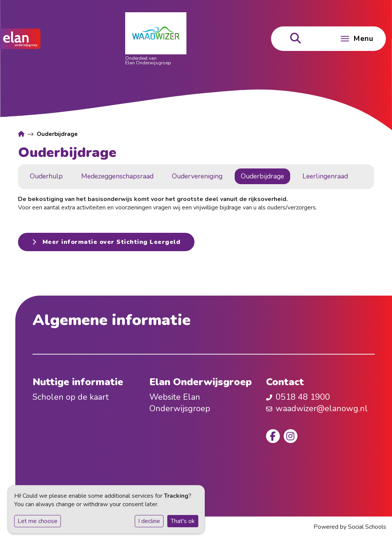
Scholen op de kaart (71, 397)
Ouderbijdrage (262, 176)
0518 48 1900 (303, 397)
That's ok (183, 521)
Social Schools (367, 527)
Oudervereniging (197, 176)
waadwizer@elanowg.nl (322, 409)
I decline (149, 521)
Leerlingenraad (325, 176)
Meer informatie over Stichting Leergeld (106, 242)
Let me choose (38, 521)
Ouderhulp (46, 176)
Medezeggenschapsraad (117, 176)
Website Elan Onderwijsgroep (180, 403)
